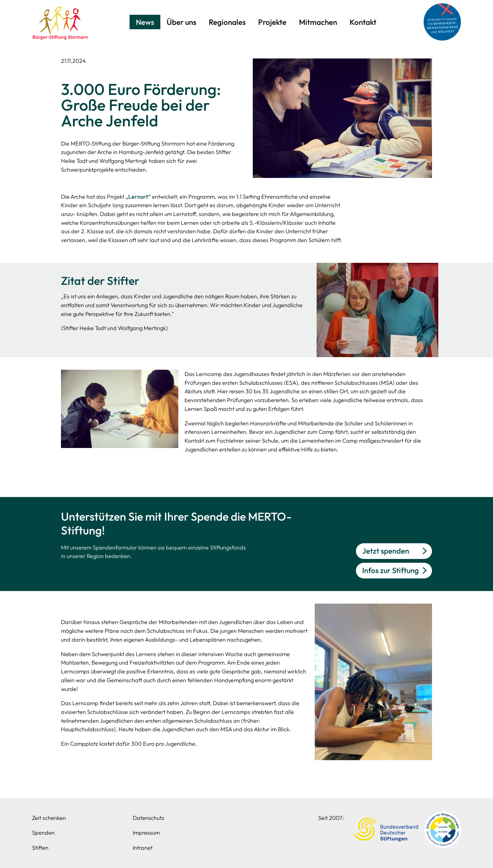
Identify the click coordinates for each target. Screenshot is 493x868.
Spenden (43, 833)
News (145, 22)
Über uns (181, 22)
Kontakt (363, 22)
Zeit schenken (49, 818)
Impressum (146, 833)
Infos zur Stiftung (391, 570)
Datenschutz (148, 818)
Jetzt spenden (386, 551)
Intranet (143, 848)
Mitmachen (318, 22)
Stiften (40, 848)
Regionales (227, 22)
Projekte (272, 22)
